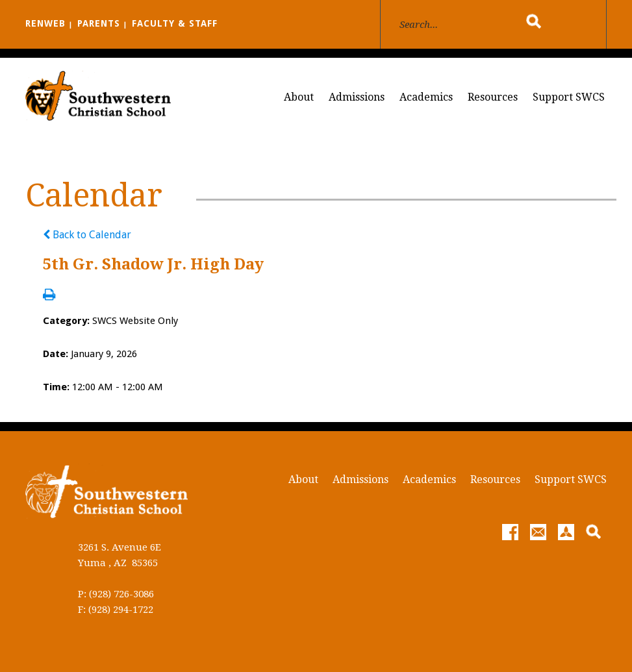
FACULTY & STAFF (175, 23)
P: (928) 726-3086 (116, 594)
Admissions (357, 97)
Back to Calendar (87, 235)
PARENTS (99, 23)
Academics (426, 97)
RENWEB (45, 23)
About (299, 97)
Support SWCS (569, 97)
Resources (493, 97)
